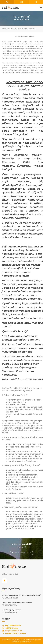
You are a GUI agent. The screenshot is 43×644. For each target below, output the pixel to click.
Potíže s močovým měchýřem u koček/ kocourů (21, 595)
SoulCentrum (6, 640)
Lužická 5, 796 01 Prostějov (16, 633)
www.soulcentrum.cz (36, 58)
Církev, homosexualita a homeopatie (17, 603)
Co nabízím (12, 29)
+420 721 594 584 (12, 628)
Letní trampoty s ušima (11, 610)
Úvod (4, 29)
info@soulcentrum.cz (14, 631)
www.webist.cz (26, 642)
